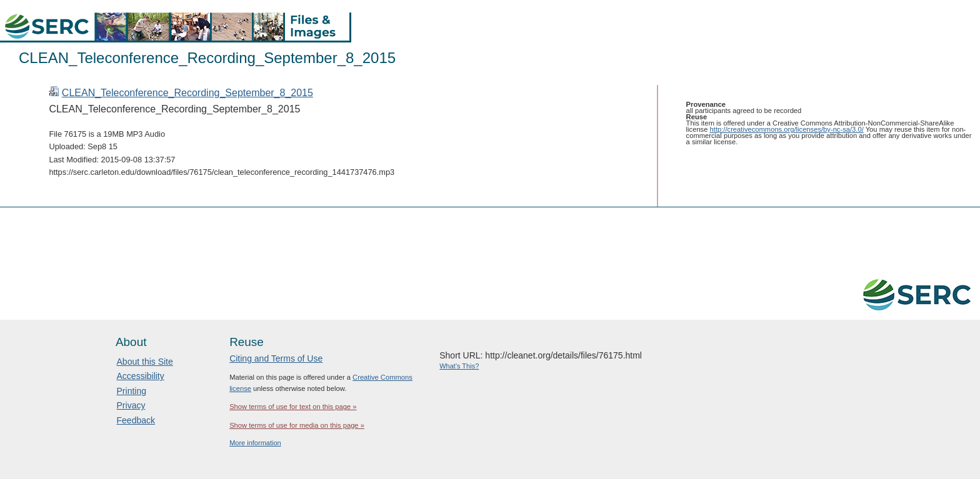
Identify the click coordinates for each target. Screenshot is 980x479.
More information (255, 443)
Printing (132, 391)
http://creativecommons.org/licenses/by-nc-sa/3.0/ (787, 129)
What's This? (459, 366)
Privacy (131, 405)
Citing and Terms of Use (276, 358)
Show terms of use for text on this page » (293, 407)
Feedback (136, 420)
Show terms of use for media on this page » (297, 425)
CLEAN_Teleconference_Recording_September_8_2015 (187, 93)
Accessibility (141, 376)
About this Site (145, 362)
